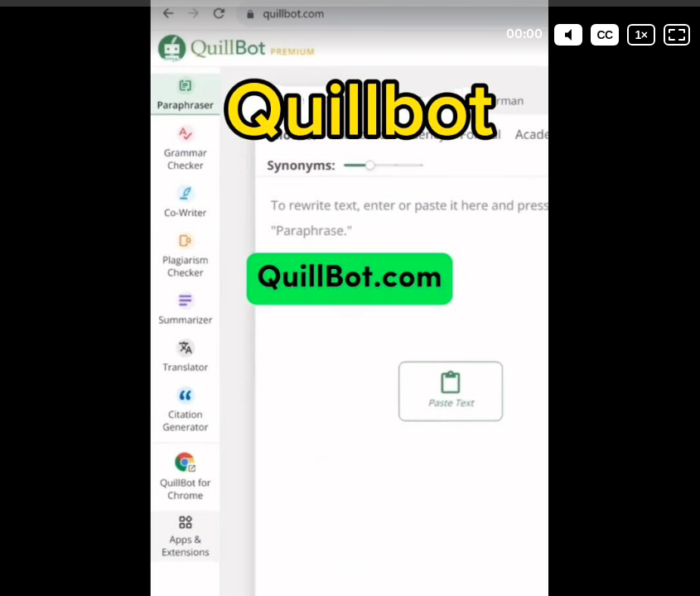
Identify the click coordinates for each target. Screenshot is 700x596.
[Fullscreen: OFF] (677, 35)
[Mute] (568, 35)
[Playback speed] (641, 35)
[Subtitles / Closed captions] (605, 35)
